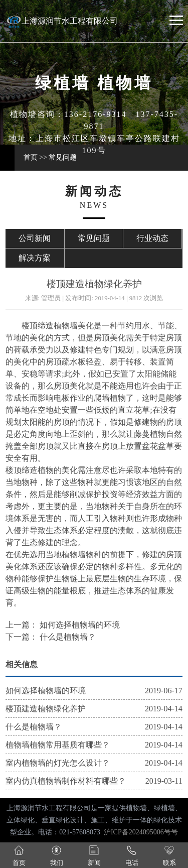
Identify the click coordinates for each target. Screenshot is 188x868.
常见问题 (63, 157)
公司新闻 (35, 238)
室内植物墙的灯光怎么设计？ (58, 763)
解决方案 (35, 258)
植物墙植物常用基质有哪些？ (58, 745)
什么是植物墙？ (67, 637)
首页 (31, 157)
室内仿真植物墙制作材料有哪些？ (66, 781)
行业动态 (152, 238)
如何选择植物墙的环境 (79, 625)
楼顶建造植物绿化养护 (46, 709)
